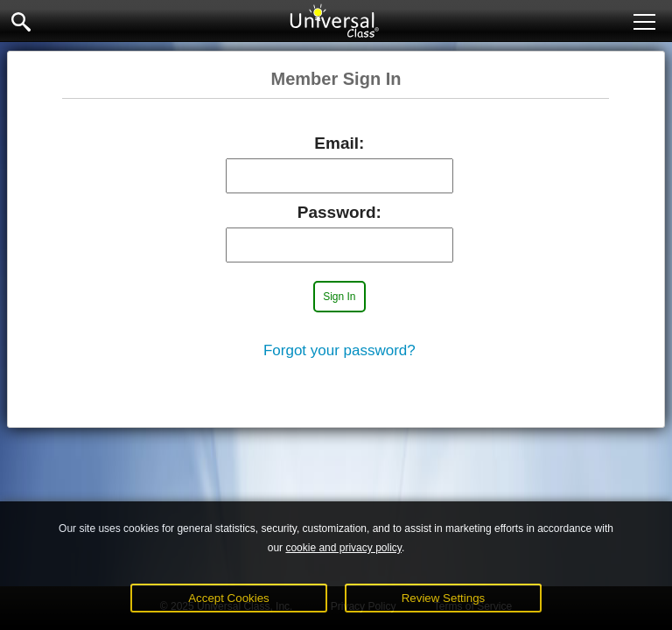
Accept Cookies (229, 598)
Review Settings (444, 598)
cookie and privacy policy (343, 548)
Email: (339, 143)
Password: (339, 212)
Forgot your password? (339, 350)
